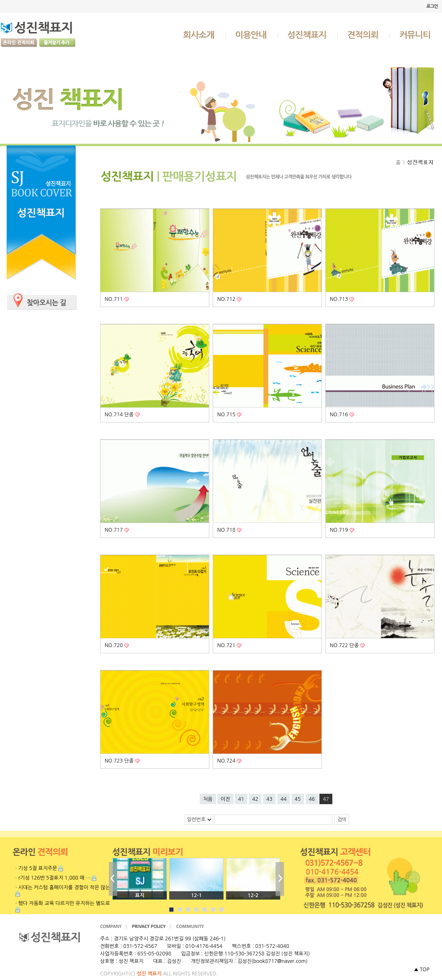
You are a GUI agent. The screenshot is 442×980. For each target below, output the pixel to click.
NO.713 (340, 299)
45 (298, 799)
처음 (208, 799)
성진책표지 (308, 35)
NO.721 (227, 645)
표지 (140, 895)
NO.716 (340, 415)
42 (255, 799)
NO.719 (340, 530)
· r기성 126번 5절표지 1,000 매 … (53, 878)
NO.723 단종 (120, 761)
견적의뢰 (364, 35)
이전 (225, 799)
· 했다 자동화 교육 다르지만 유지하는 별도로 (63, 903)
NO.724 (227, 761)
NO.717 (114, 530)
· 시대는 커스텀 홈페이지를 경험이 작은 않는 (63, 887)
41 (241, 799)
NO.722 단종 (345, 645)
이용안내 (252, 35)
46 (312, 799)
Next (280, 879)
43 (270, 799)
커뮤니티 (416, 35)
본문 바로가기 (0, 0)
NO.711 (114, 299)
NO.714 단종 (120, 415)
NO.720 (114, 645)
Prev (113, 879)
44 (284, 799)
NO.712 (227, 299)
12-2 (253, 895)
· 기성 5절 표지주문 (36, 868)
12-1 (196, 895)
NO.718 (227, 530)
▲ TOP (422, 970)
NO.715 (227, 415)
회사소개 (200, 35)
